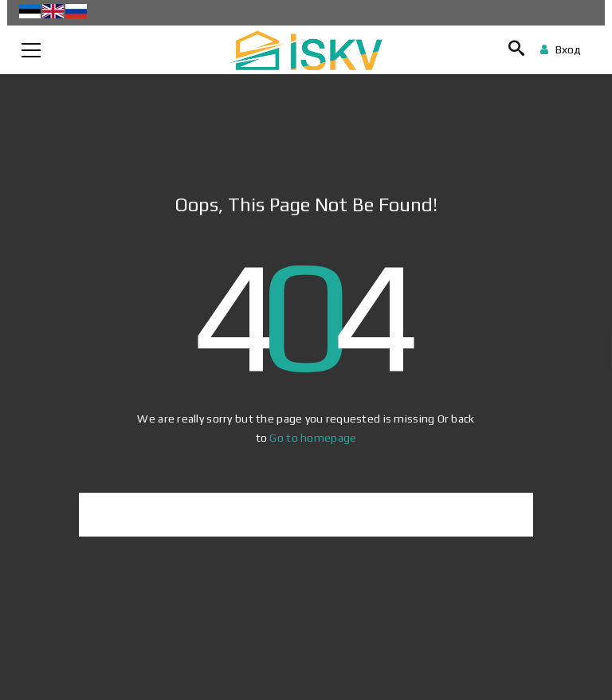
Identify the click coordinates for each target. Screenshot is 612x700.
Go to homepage (313, 438)
